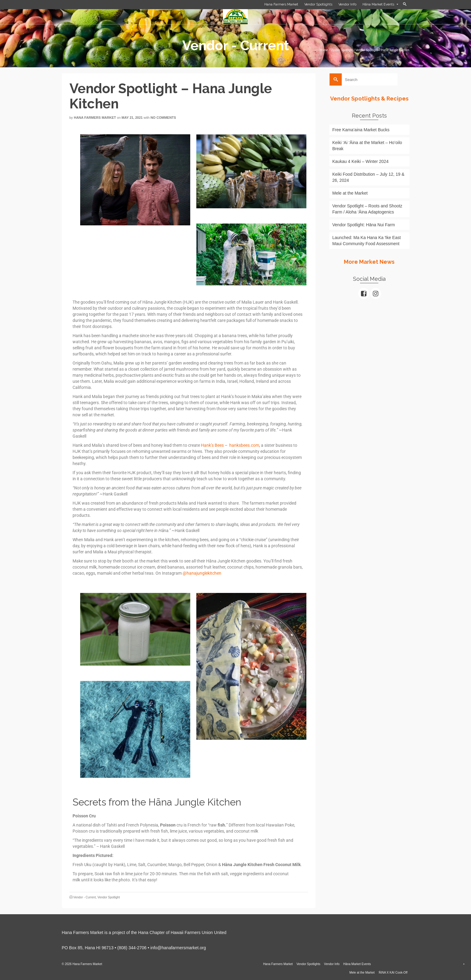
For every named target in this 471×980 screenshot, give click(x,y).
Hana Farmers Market (95, 118)
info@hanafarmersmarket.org (178, 948)
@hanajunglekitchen (202, 573)
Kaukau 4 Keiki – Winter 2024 (360, 161)
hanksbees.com (244, 445)
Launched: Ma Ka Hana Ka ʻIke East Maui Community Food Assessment (367, 241)
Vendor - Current (84, 897)
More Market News (369, 262)
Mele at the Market (350, 193)
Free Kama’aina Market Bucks (361, 130)
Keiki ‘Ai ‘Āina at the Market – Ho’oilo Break (367, 146)
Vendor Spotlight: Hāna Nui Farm (364, 225)
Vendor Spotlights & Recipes (369, 99)
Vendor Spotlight (109, 897)
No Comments (163, 118)
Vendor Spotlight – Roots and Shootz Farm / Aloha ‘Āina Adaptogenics (367, 209)
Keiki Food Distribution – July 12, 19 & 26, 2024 (368, 177)
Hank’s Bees (212, 445)
